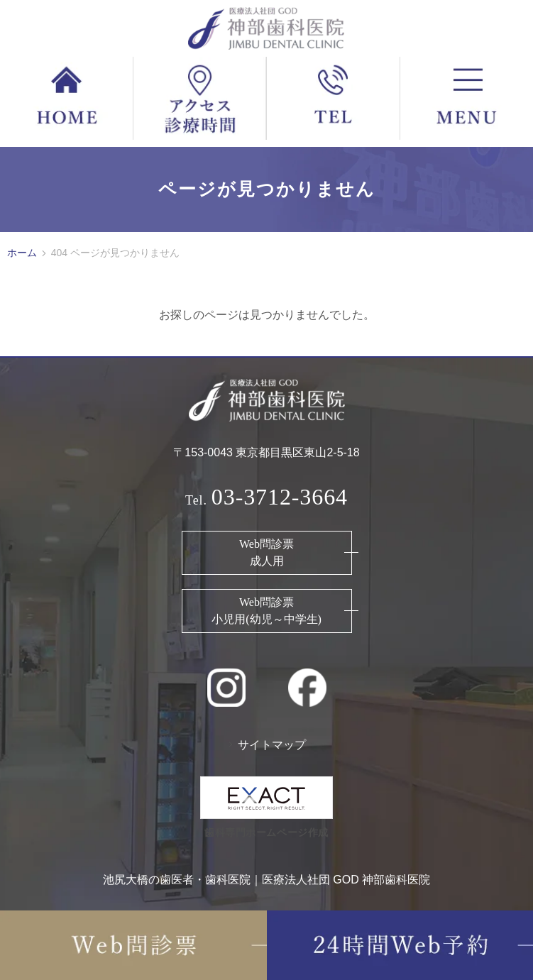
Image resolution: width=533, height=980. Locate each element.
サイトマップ (272, 745)
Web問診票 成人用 (266, 552)
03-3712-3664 (280, 497)
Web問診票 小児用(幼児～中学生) (266, 611)
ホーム (22, 253)
